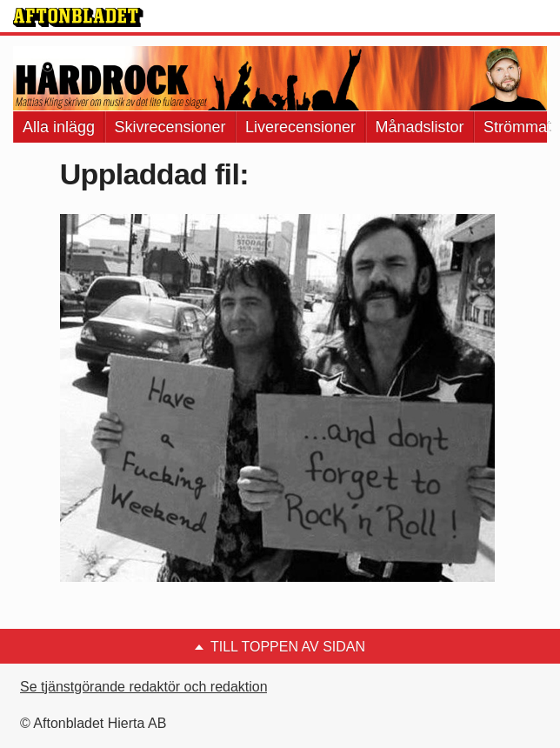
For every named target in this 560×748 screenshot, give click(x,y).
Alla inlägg (59, 127)
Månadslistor (420, 127)
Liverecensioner (300, 127)
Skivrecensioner (170, 127)
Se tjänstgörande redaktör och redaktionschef (160, 687)
